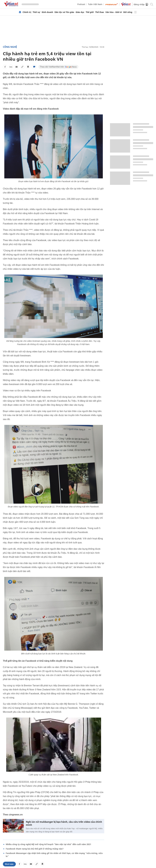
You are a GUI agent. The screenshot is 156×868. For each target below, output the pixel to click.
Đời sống (128, 12)
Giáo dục (80, 12)
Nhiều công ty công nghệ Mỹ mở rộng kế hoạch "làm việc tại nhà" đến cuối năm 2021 (48, 844)
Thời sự (36, 12)
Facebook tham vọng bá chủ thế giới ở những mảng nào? (35, 849)
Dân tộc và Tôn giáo (64, 12)
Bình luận (9, 864)
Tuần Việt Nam (95, 4)
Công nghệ (10, 47)
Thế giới (90, 12)
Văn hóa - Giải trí (114, 12)
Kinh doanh (47, 12)
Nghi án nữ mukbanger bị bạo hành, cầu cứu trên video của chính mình (64, 823)
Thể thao (100, 12)
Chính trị (27, 12)
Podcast (81, 4)
